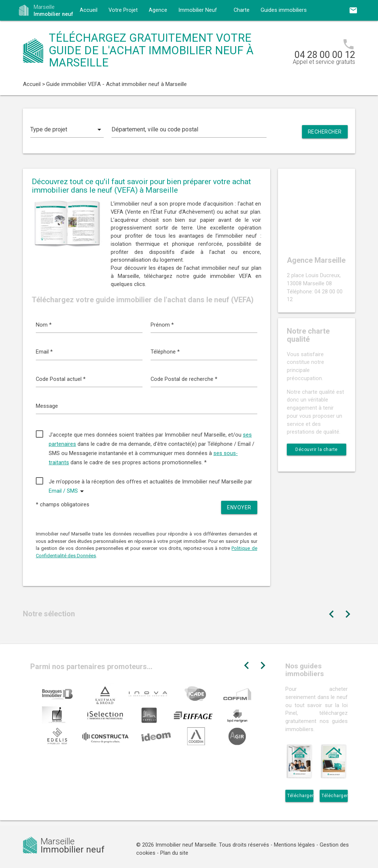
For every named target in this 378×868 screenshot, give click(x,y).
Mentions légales (294, 845)
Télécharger (300, 796)
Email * (44, 352)
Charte (242, 10)
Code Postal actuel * (61, 379)
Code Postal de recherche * (184, 379)
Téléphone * (165, 352)
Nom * (44, 325)
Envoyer (239, 507)
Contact (89, 31)
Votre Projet (123, 10)
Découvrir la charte (317, 449)
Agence (158, 10)
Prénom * (162, 325)
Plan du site (174, 853)
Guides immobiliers (284, 10)
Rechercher (325, 132)
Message (47, 406)
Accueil (89, 10)
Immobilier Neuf (198, 10)
